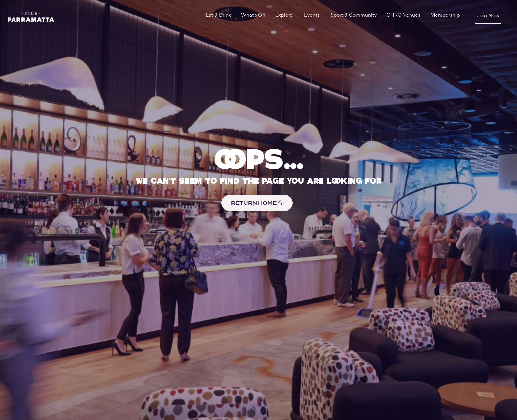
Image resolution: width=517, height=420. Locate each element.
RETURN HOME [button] (257, 203)
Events (312, 16)
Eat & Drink (218, 16)
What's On (253, 16)
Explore (284, 16)
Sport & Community (354, 16)
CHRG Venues (403, 16)
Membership (445, 16)
